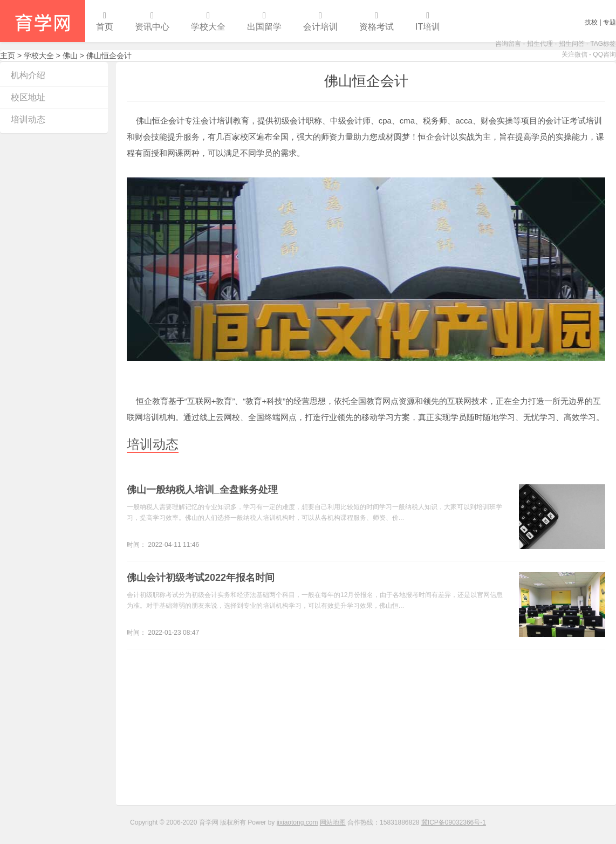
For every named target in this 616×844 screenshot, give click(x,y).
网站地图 (333, 822)
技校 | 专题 (600, 22)
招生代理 (540, 44)
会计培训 (320, 21)
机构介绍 (28, 75)
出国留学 (264, 21)
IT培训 (428, 21)
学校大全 (208, 21)
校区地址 (28, 97)
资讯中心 (152, 21)
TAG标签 (603, 44)
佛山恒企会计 (366, 81)
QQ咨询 (604, 54)
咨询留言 (508, 44)
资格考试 (377, 21)
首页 (105, 21)
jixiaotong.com (297, 822)
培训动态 (28, 119)
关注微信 (574, 54)
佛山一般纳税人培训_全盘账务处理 (202, 490)
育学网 (43, 21)
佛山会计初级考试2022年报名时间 (201, 578)
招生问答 (572, 44)
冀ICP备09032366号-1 (454, 822)
